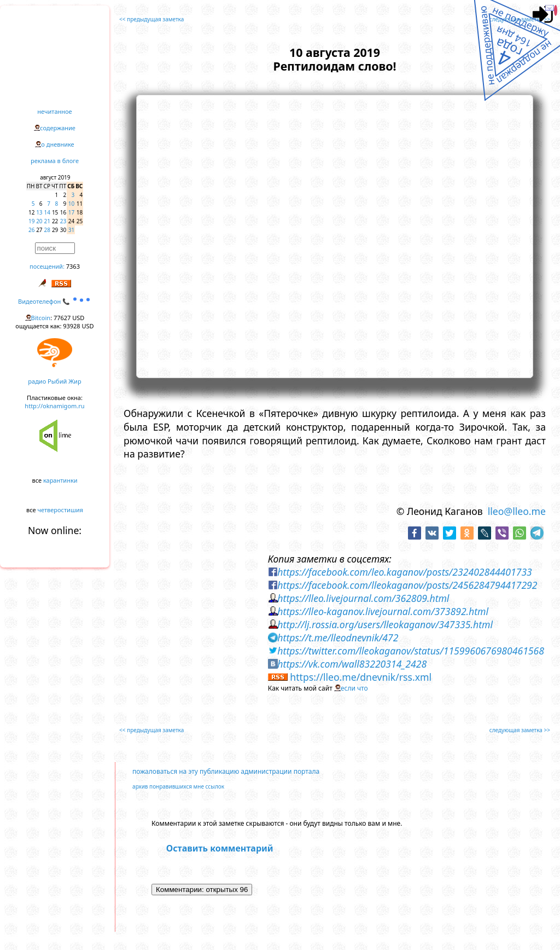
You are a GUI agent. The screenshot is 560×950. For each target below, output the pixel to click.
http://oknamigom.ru (54, 406)
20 (39, 221)
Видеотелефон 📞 (55, 301)
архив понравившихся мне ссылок (178, 786)
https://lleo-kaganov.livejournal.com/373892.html (383, 611)
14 (47, 212)
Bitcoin (41, 318)
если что (354, 688)
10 (71, 204)
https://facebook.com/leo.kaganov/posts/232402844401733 (404, 572)
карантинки (60, 480)
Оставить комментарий (220, 848)
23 (63, 221)
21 (47, 221)
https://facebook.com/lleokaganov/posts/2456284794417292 (407, 585)
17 (71, 212)
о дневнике (57, 144)
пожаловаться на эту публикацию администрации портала (226, 771)
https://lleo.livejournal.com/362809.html (363, 598)
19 (31, 221)
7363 (73, 266)
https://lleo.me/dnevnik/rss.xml (361, 677)
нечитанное (54, 111)
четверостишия (60, 510)
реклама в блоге (55, 161)
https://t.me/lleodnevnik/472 (338, 638)
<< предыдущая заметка (151, 19)
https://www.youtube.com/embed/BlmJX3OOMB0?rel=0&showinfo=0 (335, 235)
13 (39, 212)
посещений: (47, 266)
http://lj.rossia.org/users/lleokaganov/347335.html (385, 624)
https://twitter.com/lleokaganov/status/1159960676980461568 (411, 651)
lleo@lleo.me (517, 511)
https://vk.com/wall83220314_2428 (352, 664)
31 (71, 230)
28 (47, 230)
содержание (58, 128)
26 (31, 230)
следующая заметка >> (520, 19)
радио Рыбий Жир (54, 381)
